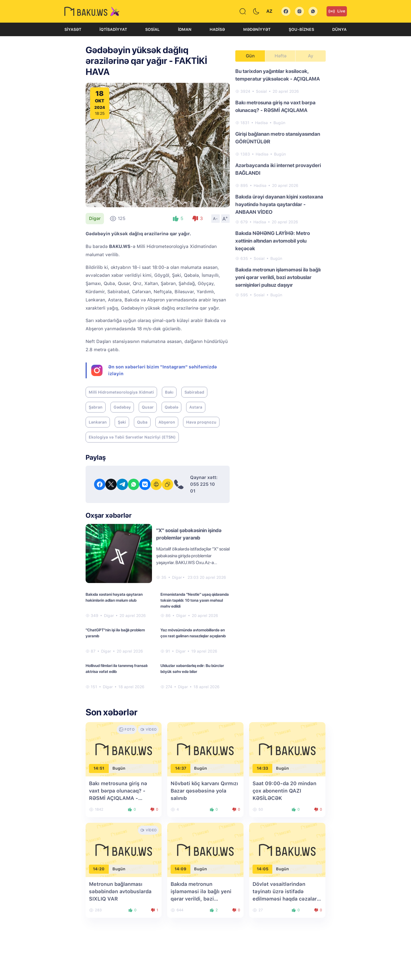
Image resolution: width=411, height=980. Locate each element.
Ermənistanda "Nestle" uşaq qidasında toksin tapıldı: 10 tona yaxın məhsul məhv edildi (195, 600)
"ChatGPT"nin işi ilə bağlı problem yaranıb (115, 633)
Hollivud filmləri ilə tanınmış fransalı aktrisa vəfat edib (117, 669)
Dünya (339, 29)
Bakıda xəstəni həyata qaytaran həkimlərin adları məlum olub (114, 597)
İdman (185, 29)
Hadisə (217, 29)
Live (337, 11)
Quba (142, 422)
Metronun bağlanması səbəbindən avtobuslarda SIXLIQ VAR (120, 891)
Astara (196, 407)
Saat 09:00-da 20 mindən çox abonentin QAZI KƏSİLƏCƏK (284, 791)
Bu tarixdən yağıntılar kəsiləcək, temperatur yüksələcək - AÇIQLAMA (278, 75)
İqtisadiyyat (113, 29)
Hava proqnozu (201, 422)
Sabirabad (194, 392)
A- (216, 219)
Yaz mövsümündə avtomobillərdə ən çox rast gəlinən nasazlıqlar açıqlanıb (193, 633)
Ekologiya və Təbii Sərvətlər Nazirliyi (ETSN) (132, 437)
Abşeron (167, 422)
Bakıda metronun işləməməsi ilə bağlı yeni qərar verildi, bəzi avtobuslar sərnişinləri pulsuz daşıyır (278, 277)
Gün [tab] (250, 56)
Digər (95, 218)
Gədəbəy (122, 407)
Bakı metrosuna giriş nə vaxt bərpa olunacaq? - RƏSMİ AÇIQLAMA (275, 106)
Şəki (122, 422)
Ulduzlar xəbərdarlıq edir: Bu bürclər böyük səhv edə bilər (192, 669)
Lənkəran (98, 422)
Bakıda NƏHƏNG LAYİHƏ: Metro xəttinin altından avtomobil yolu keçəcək (273, 241)
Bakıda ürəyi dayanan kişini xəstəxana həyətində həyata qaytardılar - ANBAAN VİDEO (279, 204)
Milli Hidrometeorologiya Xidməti (121, 392)
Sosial (152, 29)
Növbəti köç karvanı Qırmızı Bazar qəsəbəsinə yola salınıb (204, 791)
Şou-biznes (301, 29)
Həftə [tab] (280, 56)
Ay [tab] (311, 56)
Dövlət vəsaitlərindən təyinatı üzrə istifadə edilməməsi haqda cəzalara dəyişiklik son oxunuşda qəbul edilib (286, 899)
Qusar (148, 407)
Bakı (169, 392)
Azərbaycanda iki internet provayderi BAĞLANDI (278, 169)
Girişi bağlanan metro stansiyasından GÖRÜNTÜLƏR (278, 138)
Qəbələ (171, 407)
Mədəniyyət (257, 29)
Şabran (96, 407)
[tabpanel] (280, 183)
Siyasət (73, 29)
